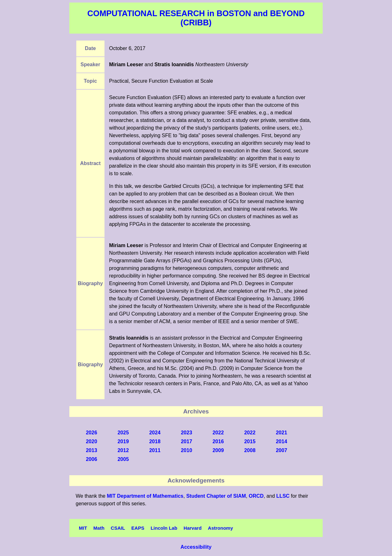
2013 (92, 450)
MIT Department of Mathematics (145, 496)
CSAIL (118, 528)
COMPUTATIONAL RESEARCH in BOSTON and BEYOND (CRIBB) (196, 18)
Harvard (193, 528)
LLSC (283, 496)
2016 (218, 441)
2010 (187, 450)
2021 (281, 433)
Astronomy (221, 528)
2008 (250, 450)
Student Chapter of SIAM (216, 496)
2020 (92, 441)
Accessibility (196, 547)
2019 (123, 441)
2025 (123, 433)
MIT (83, 528)
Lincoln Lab (164, 528)
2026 (92, 433)
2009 (218, 450)
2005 (123, 459)
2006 (92, 459)
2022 (218, 433)
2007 (281, 450)
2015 (250, 441)
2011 (155, 450)
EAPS (138, 528)
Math (99, 528)
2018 (155, 441)
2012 (123, 450)
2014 (281, 441)
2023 (187, 433)
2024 (155, 433)
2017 (187, 441)
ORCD (256, 496)
